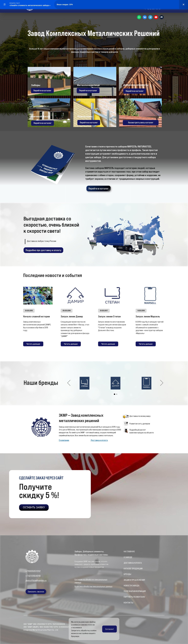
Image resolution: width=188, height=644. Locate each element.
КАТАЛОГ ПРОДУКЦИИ (133, 569)
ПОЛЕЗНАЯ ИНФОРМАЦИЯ (135, 591)
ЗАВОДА (136, 586)
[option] (116, 383)
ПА (125, 597)
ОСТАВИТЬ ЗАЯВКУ (34, 507)
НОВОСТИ (128, 586)
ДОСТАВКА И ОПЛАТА (133, 563)
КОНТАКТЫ (128, 603)
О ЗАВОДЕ (128, 557)
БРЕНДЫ (127, 574)
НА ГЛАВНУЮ (129, 551)
